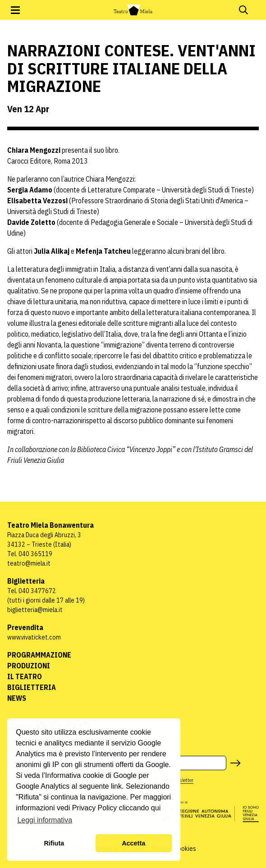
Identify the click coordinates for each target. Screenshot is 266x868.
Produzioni (29, 666)
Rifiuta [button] (54, 843)
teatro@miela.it (29, 563)
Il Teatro (25, 676)
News (17, 698)
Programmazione (39, 655)
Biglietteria (32, 687)
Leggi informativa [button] (45, 820)
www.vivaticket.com (34, 637)
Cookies (185, 849)
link (116, 786)
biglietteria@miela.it (35, 610)
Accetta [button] (133, 843)
